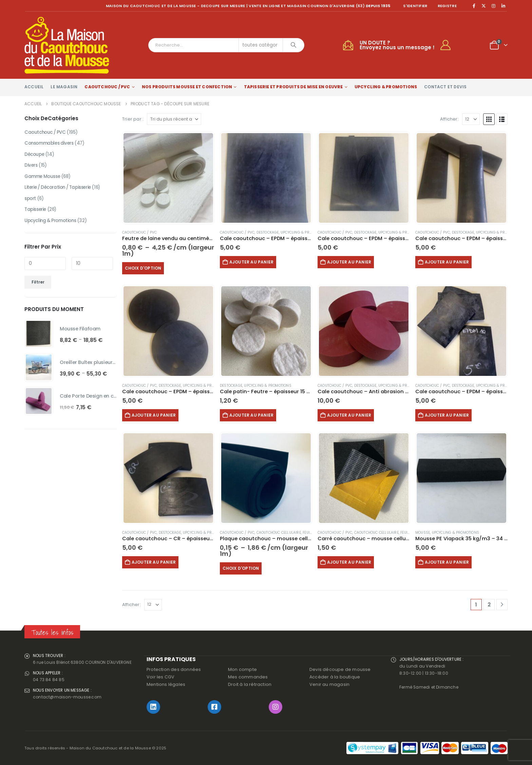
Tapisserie (36, 214)
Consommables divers (51, 144)
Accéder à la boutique (335, 677)
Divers (31, 167)
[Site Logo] (67, 45)
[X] (484, 6)
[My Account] (448, 45)
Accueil (34, 87)
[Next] (502, 605)
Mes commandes (248, 677)
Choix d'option (146, 268)
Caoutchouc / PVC (107, 87)
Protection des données (174, 669)
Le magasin (64, 87)
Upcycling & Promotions (386, 87)
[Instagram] (494, 6)
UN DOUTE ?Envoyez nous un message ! (397, 45)
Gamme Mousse (44, 179)
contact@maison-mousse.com (69, 700)
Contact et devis (445, 87)
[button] (489, 119)
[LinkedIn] (503, 6)
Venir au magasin (329, 684)
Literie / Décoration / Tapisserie (61, 190)
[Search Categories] (261, 45)
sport (31, 202)
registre (447, 6)
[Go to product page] (168, 178)
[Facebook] (474, 6)
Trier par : (133, 119)
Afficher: (449, 119)
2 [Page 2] (489, 605)
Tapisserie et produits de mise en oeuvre (293, 87)
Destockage (268, 232)
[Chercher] (293, 45)
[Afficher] (471, 119)
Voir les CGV (160, 677)
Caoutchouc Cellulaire (279, 533)
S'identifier (415, 6)
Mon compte (242, 669)
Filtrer (38, 287)
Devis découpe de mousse (340, 669)
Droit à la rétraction (250, 684)
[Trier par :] (174, 119)
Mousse (423, 533)
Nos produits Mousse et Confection (187, 87)
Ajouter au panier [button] (254, 262)
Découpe (35, 156)
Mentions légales (166, 684)
